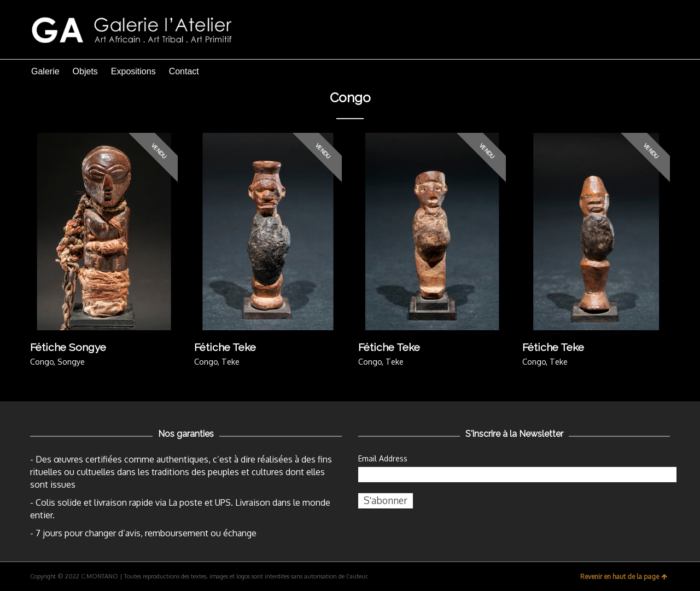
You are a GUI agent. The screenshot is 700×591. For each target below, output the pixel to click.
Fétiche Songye (68, 347)
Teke (231, 361)
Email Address (383, 458)
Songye (71, 361)
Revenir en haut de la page (624, 577)
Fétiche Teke (225, 347)
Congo (42, 361)
